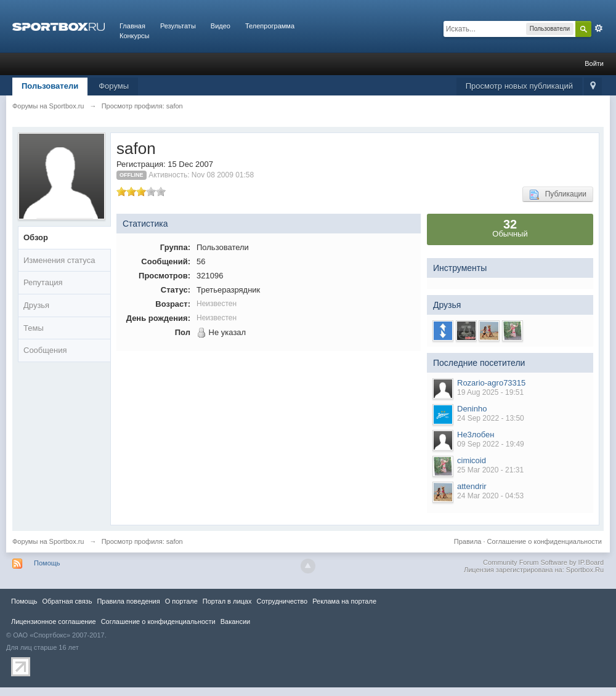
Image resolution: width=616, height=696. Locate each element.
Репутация (43, 282)
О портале (181, 601)
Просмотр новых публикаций (519, 86)
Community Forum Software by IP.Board (543, 562)
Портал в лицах (227, 601)
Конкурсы (134, 36)
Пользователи (50, 86)
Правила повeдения (128, 601)
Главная (132, 26)
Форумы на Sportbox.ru (48, 541)
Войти (594, 63)
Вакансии (235, 621)
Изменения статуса (59, 260)
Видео (221, 26)
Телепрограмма (270, 26)
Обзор (36, 237)
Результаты (178, 26)
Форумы (114, 86)
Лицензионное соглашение (54, 621)
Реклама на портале (344, 601)
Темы (34, 328)
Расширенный (599, 28)
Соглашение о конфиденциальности (545, 541)
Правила (468, 541)
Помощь (47, 563)
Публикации (558, 195)
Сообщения (45, 350)
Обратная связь (67, 601)
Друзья (36, 305)
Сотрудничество (282, 601)
